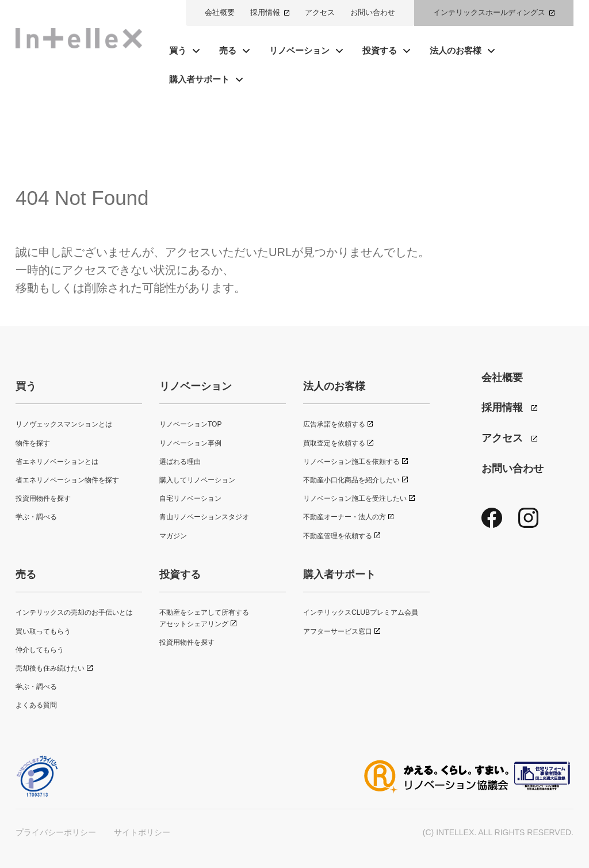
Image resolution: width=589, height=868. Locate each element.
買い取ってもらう (43, 631)
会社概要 (220, 12)
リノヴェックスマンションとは (64, 424)
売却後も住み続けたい (50, 668)
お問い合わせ (373, 12)
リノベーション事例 (190, 443)
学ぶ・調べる (36, 517)
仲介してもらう (40, 650)
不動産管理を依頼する (338, 536)
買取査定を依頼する (334, 443)
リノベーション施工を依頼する (351, 462)
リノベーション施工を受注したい (355, 498)
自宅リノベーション (190, 498)
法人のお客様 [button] (456, 50)
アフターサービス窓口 (338, 631)
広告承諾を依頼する (334, 424)
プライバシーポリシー (56, 832)
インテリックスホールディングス (489, 12)
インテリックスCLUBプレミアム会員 (361, 612)
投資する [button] (380, 50)
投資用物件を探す (43, 498)
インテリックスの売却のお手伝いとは (74, 612)
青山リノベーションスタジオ (204, 517)
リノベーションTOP (190, 424)
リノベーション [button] (299, 50)
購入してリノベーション (197, 480)
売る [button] (228, 50)
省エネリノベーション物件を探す (67, 480)
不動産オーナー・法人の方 (345, 517)
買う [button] (178, 50)
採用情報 (265, 12)
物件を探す (33, 443)
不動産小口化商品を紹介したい (351, 480)
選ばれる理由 (180, 462)
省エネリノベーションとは (57, 462)
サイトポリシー (142, 832)
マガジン (173, 536)
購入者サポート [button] (199, 79)
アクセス (320, 12)
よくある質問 (36, 705)
